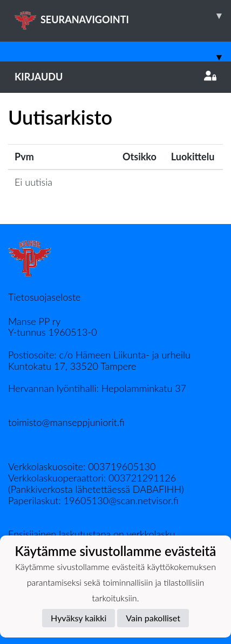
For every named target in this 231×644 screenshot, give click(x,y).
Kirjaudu (115, 77)
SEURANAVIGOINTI (123, 16)
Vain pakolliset (153, 618)
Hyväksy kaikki (79, 618)
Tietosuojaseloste (44, 297)
